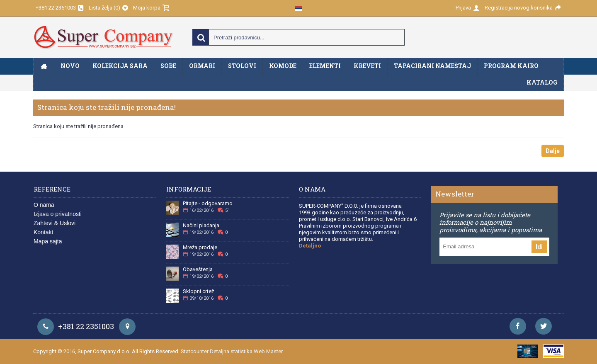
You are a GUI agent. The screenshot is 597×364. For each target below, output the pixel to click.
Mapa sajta (48, 241)
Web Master (268, 351)
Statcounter (195, 351)
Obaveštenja (198, 269)
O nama (44, 205)
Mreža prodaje (200, 248)
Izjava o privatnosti (58, 214)
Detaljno (310, 246)
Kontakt (43, 232)
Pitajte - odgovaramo (208, 204)
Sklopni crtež (198, 291)
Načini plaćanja (201, 226)
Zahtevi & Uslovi (55, 223)
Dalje (553, 151)
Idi (539, 247)
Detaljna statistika (231, 351)
